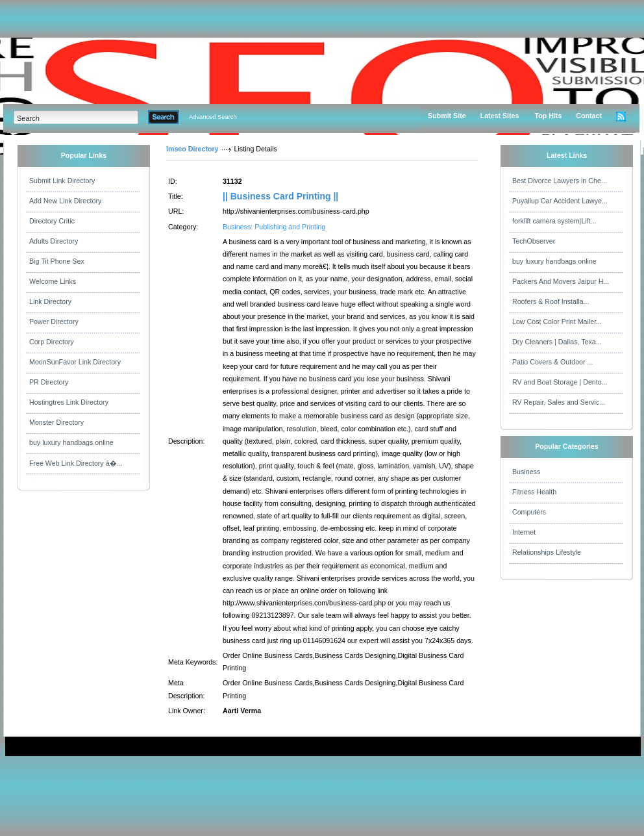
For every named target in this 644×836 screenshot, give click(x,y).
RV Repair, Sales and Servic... (559, 402)
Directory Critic (52, 221)
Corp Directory (52, 342)
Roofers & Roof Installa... (551, 301)
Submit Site (447, 116)
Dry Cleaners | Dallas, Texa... (557, 342)
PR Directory (49, 382)
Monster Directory (56, 422)
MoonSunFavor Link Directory (75, 362)
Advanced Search (213, 117)
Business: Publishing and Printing (274, 227)
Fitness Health (534, 492)
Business (526, 472)
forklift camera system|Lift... (554, 221)
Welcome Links (53, 281)
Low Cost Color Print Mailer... (557, 322)
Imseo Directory (192, 149)
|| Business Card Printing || (280, 196)
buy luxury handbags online (71, 442)
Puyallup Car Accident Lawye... (560, 201)
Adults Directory (54, 241)
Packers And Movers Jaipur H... (561, 281)
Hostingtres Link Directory (69, 402)
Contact (589, 116)
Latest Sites (500, 116)
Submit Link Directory (62, 181)
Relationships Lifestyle (547, 552)
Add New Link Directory (65, 201)
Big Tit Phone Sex (57, 261)
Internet (524, 532)
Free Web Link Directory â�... (76, 463)
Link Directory (50, 301)
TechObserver (534, 241)
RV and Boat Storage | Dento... (560, 382)
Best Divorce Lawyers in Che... (560, 181)
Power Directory (54, 322)
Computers (529, 512)
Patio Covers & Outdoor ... (552, 362)
